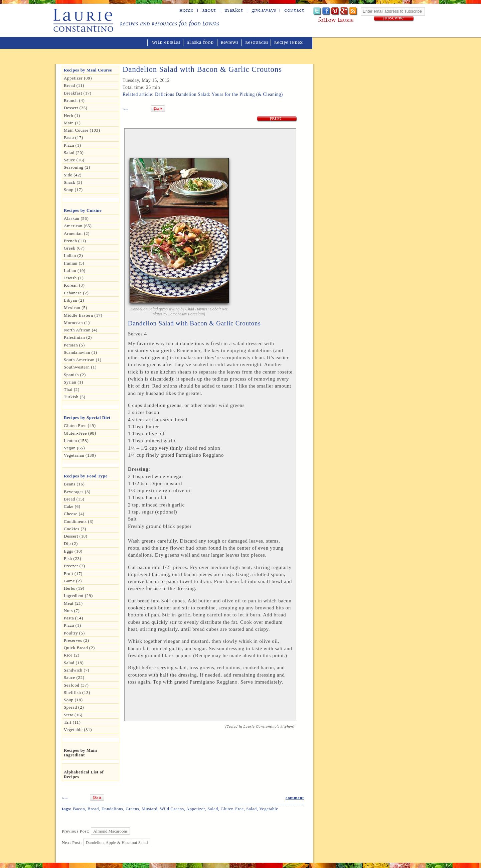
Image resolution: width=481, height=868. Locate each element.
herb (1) (72, 115)
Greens (132, 809)
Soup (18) (73, 700)
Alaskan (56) (76, 218)
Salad (213, 809)
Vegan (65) (74, 448)
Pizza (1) (72, 145)
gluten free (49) (80, 425)
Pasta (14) (73, 618)
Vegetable (269, 809)
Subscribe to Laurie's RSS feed (354, 12)
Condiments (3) (79, 521)
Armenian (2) (77, 233)
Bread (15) (74, 499)
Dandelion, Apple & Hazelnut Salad (117, 842)
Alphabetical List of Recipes (84, 774)
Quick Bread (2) (79, 648)
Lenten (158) (76, 441)
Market (234, 10)
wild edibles (166, 43)
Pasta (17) (73, 137)
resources (257, 43)
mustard (149, 809)
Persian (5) (74, 345)
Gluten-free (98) (80, 433)
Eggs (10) (73, 551)
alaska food (201, 43)
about (209, 10)
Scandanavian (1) (81, 352)
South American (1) (83, 360)
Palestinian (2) (78, 337)
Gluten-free (232, 809)
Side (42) (73, 175)
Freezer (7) (74, 566)
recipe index (289, 43)
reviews (230, 43)
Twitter (317, 12)
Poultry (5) (74, 633)
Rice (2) (72, 655)
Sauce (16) (74, 160)
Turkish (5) (75, 397)
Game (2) (73, 581)
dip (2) (71, 543)
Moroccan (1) (77, 323)
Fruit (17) (73, 573)
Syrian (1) (73, 382)
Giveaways (264, 10)
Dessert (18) (76, 536)
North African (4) (81, 330)
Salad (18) (74, 663)
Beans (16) (74, 484)
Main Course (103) (82, 130)
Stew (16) (73, 715)
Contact (294, 10)
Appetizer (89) (78, 78)
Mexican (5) (75, 308)
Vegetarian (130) (80, 455)
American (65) (78, 226)
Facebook (327, 12)
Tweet (126, 109)
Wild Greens (172, 809)
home (187, 10)
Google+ (345, 12)
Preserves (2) (76, 640)
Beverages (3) (77, 492)
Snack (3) (73, 182)
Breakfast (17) (78, 93)
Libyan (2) (74, 300)
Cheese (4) (74, 514)
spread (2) (74, 707)
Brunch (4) (74, 100)
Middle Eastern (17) (83, 315)
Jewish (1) (74, 278)
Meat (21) (73, 603)
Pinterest (336, 12)
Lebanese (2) (76, 293)
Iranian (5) (74, 263)
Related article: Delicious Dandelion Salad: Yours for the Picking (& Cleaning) (203, 94)
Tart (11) (72, 722)
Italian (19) (75, 270)
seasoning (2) (77, 167)
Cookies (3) (75, 529)
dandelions (112, 809)
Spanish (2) (75, 375)
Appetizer (196, 809)
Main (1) (72, 123)
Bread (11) (74, 85)
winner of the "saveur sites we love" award (339, 42)
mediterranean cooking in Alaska (104, 43)
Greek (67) (74, 248)
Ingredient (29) (78, 596)
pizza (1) (72, 625)
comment (295, 798)
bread (93, 809)
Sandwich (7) (76, 670)
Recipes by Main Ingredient (81, 753)
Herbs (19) (74, 588)
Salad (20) (74, 153)
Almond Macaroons (110, 831)
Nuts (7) (72, 611)
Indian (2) (73, 255)
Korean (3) (74, 285)
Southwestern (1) (80, 367)
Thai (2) (72, 389)
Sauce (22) (74, 677)
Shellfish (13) (77, 692)
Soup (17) (73, 190)
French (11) (75, 241)
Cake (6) (72, 506)
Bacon (79, 809)
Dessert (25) (76, 108)
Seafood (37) (76, 685)
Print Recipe (277, 119)
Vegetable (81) (78, 730)
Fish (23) (72, 558)
